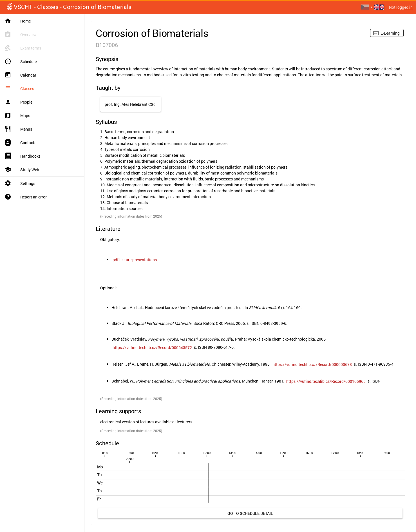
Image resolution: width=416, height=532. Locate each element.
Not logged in (401, 7)
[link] (135, 260)
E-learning (390, 33)
